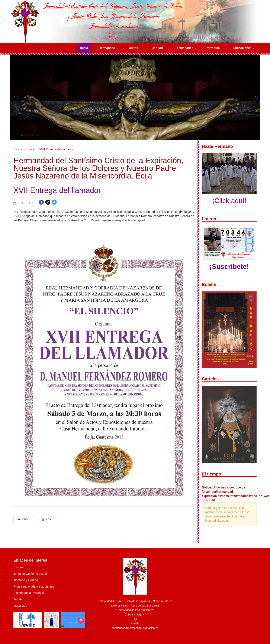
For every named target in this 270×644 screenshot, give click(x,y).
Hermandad (108, 48)
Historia (18, 567)
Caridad (159, 48)
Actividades (186, 48)
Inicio (84, 48)
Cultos (135, 48)
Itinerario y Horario (26, 580)
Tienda (18, 599)
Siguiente (46, 519)
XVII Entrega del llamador (57, 190)
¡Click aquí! (229, 201)
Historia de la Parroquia (29, 593)
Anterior (23, 519)
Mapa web (20, 606)
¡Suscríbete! (229, 267)
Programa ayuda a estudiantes (34, 586)
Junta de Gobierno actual (30, 574)
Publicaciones (243, 48)
